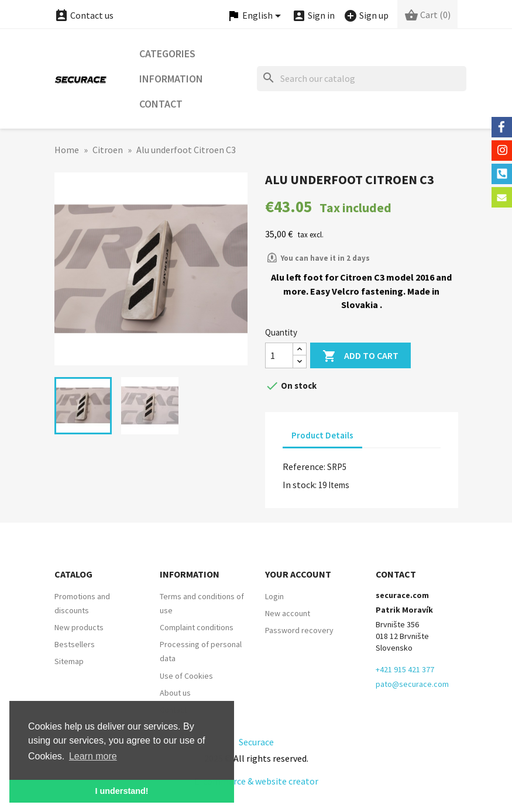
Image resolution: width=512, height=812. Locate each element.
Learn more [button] (93, 756)
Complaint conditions (197, 627)
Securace (256, 742)
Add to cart (360, 356)
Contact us (84, 15)
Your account (298, 574)
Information (171, 79)
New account (288, 613)
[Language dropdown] (256, 16)
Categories (167, 53)
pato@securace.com (412, 684)
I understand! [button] (121, 791)
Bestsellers (75, 644)
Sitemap (69, 661)
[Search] (362, 79)
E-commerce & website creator (256, 781)
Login (274, 596)
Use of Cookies (186, 676)
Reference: (304, 467)
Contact (161, 104)
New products (79, 627)
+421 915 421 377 (405, 669)
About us (175, 693)
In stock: (300, 485)
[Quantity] (279, 355)
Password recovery (299, 630)
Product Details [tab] (322, 435)
